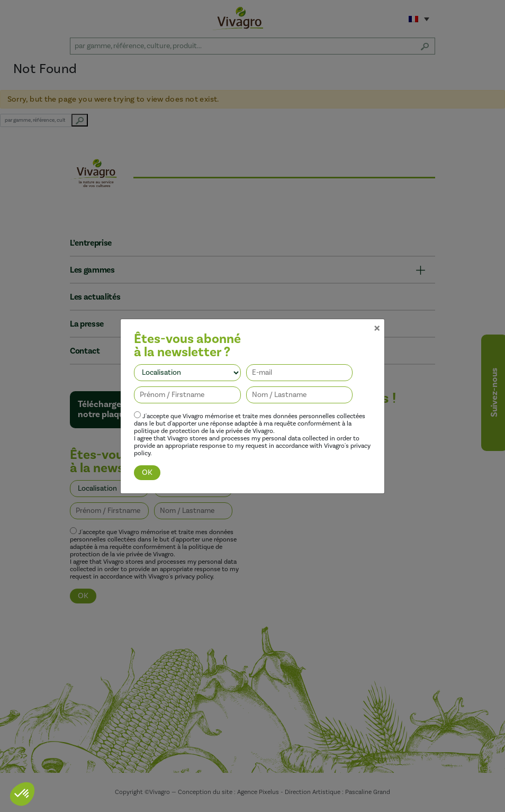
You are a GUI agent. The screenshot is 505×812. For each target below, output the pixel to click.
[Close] (377, 303)
